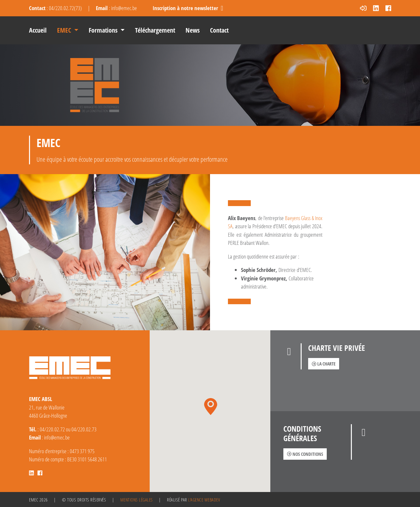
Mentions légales (137, 500)
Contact (219, 30)
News (193, 30)
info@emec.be (124, 8)
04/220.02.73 (84, 429)
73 (78, 8)
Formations (104, 30)
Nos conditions (305, 454)
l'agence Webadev (204, 500)
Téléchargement (155, 30)
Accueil (38, 30)
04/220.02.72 (61, 8)
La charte (324, 364)
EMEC (65, 30)
